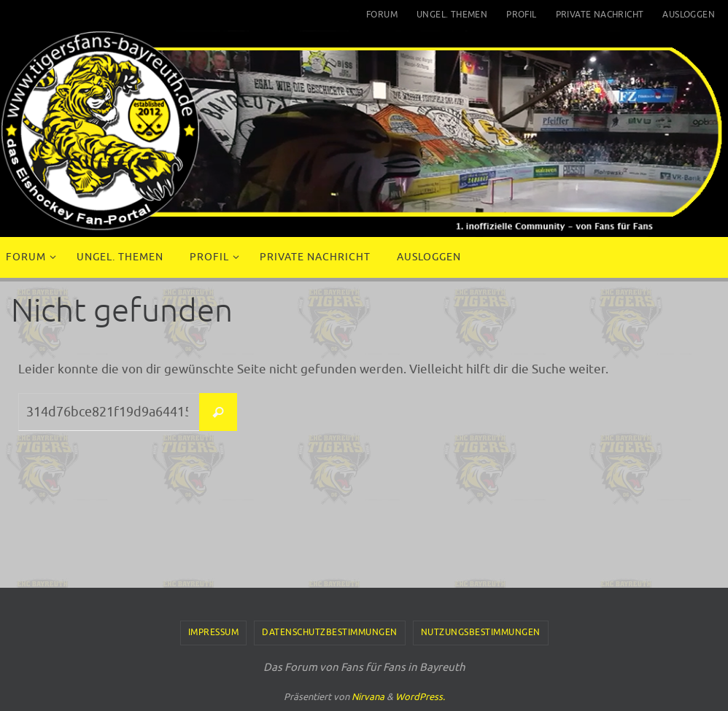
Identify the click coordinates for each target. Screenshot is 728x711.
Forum (382, 15)
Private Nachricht (600, 15)
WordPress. (420, 697)
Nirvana (368, 697)
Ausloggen (689, 15)
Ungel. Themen (452, 15)
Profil (521, 15)
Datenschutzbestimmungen (330, 632)
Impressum (214, 632)
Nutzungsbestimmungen (481, 632)
